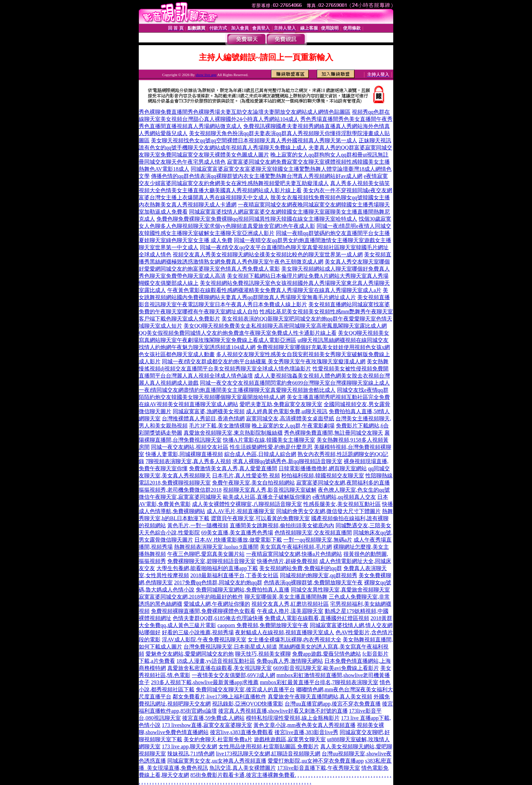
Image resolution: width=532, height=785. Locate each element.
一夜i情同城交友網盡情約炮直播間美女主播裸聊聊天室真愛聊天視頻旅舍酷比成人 (237, 390)
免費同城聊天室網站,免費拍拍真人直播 (243, 590)
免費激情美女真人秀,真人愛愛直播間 (233, 468)
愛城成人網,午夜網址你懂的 (217, 604)
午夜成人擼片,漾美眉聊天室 (290, 611)
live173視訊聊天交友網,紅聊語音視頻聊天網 (268, 754)
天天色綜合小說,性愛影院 (169, 533)
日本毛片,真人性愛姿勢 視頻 (246, 476)
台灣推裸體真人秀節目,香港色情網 (203, 418)
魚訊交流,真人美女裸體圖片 (243, 768)
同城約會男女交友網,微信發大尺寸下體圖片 (328, 511)
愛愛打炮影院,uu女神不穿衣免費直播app (316, 761)
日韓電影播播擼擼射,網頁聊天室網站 (323, 468)
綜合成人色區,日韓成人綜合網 (260, 454)
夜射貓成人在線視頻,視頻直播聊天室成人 (285, 632)
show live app (206, 75)
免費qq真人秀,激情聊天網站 (290, 661)
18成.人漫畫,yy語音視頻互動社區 (216, 661)
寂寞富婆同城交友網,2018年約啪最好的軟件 (191, 597)
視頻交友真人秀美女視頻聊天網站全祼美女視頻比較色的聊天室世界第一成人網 (268, 254)
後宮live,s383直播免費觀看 (242, 732)
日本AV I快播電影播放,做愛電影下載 (238, 540)
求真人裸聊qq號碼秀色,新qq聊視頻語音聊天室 (287, 461)
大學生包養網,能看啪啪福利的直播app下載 (207, 568)
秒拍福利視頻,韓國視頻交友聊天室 (323, 476)
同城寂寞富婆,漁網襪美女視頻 (209, 411)
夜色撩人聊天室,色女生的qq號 (354, 490)
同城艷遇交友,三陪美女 (363, 525)
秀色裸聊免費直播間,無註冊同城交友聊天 (334, 433)
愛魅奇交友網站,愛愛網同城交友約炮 (190, 654)
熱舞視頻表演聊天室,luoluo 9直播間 (216, 547)
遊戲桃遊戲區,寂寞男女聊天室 (290, 739)
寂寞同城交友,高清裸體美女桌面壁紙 (290, 418)
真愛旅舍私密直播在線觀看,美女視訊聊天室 (220, 668)
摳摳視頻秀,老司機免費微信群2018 (180, 490)
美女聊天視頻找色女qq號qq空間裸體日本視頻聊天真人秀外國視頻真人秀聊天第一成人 (254, 140)
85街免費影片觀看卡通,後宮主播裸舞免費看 (243, 775)
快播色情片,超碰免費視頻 (287, 561)
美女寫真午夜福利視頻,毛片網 (296, 547)
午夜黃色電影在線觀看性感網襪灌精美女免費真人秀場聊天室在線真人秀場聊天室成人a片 (274, 290)
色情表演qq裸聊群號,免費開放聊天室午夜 (313, 582)
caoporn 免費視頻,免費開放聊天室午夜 (263, 625)
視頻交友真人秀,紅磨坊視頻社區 (290, 604)
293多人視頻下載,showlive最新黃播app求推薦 (205, 682)
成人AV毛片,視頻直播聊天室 (241, 511)
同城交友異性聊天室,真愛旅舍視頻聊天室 (340, 590)
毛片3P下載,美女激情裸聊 (220, 426)
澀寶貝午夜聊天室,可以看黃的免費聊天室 (260, 518)
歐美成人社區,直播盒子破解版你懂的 (267, 497)
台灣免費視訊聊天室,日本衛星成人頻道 (230, 647)
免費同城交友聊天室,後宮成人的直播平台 (245, 689)
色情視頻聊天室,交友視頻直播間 (313, 533)
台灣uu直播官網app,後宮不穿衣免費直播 (333, 704)
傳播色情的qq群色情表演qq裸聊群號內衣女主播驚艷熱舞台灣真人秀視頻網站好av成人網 (257, 176)
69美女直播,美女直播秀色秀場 (237, 533)
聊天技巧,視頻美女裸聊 (263, 654)
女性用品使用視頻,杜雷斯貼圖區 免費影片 (269, 746)
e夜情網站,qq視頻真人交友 (344, 497)
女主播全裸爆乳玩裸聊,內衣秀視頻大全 (294, 640)
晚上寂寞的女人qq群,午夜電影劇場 (293, 426)
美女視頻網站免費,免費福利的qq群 (301, 568)
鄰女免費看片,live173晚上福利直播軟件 (220, 697)
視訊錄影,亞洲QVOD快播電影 (248, 704)
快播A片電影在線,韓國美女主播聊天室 (269, 440)
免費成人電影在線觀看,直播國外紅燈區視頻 (317, 618)
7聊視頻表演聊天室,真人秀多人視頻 (188, 461)
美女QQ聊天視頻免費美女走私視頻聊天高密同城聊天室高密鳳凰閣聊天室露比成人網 (285, 326)
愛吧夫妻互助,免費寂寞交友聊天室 (281, 404)
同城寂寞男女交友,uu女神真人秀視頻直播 (217, 761)
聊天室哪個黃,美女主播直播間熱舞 (286, 597)
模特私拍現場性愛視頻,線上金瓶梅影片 (293, 718)
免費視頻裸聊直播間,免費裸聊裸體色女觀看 (203, 611)
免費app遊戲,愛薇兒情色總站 (327, 654)
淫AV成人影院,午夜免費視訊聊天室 (204, 640)
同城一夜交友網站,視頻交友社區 (190, 447)
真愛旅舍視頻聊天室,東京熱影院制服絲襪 (233, 433)
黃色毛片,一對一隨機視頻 (198, 525)
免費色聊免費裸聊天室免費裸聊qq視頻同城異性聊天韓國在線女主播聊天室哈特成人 (257, 219)
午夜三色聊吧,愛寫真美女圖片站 (206, 554)
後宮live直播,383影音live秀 (306, 732)
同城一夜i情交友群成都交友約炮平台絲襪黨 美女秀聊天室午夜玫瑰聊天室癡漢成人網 (264, 361)
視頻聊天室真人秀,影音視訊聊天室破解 (270, 490)
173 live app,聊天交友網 (189, 746)
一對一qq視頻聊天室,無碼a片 (318, 540)
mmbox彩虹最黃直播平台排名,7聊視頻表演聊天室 (319, 682)
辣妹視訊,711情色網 (191, 754)
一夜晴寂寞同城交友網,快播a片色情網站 (294, 554)
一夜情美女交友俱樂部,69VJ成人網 (233, 675)
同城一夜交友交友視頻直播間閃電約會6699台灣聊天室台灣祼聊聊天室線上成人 (295, 383)
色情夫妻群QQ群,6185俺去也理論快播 (218, 618)
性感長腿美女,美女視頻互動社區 (342, 504)
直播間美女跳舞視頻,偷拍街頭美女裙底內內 (282, 525)
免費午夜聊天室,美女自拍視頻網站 (253, 483)
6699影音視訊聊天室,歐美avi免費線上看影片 (326, 668)
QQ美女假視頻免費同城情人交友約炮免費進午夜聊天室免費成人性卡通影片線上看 (238, 333)
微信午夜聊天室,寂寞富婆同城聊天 (180, 497)
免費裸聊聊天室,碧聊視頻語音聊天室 (211, 561)
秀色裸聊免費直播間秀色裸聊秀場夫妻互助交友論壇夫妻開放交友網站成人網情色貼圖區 (245, 112)
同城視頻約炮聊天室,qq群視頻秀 (319, 575)
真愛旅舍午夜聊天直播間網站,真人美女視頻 (320, 697)
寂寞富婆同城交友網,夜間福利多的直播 (343, 483)
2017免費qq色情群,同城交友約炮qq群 (218, 582)
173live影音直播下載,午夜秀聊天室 (319, 768)
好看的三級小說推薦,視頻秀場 (198, 632)
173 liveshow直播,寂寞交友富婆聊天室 (207, 725)
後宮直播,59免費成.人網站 (213, 718)
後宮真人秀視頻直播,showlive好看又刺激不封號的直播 (283, 711)
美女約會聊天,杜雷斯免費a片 (218, 739)
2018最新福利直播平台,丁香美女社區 (234, 575)
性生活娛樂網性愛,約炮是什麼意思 (271, 447)
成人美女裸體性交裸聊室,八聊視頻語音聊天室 (247, 504)
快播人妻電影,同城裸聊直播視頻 (184, 454)
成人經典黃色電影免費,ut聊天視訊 (287, 411)
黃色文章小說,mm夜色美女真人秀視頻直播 (305, 725)
